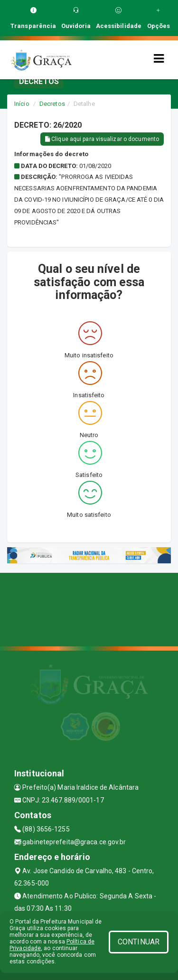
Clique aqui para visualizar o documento (102, 139)
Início (22, 104)
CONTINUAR (139, 942)
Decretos (52, 104)
